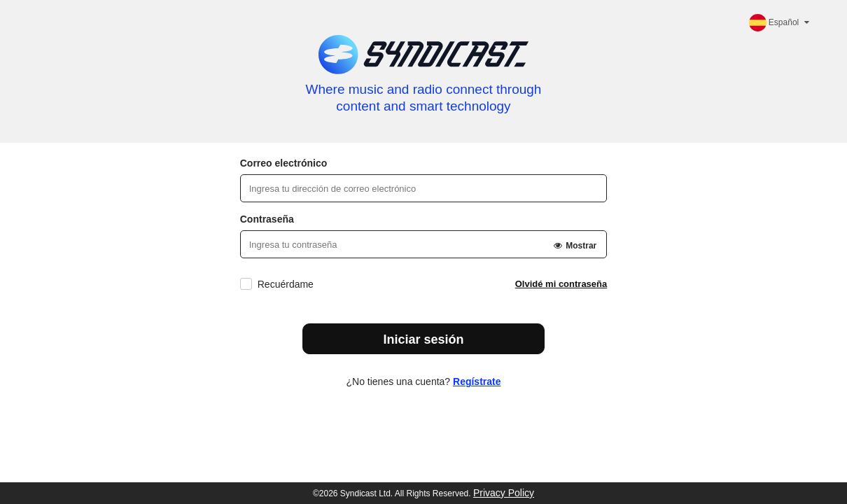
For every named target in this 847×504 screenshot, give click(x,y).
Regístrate (477, 381)
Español (780, 22)
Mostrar (574, 246)
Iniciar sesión (423, 339)
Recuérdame (286, 284)
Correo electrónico (283, 163)
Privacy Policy (504, 493)
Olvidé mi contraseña (561, 284)
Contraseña (267, 219)
